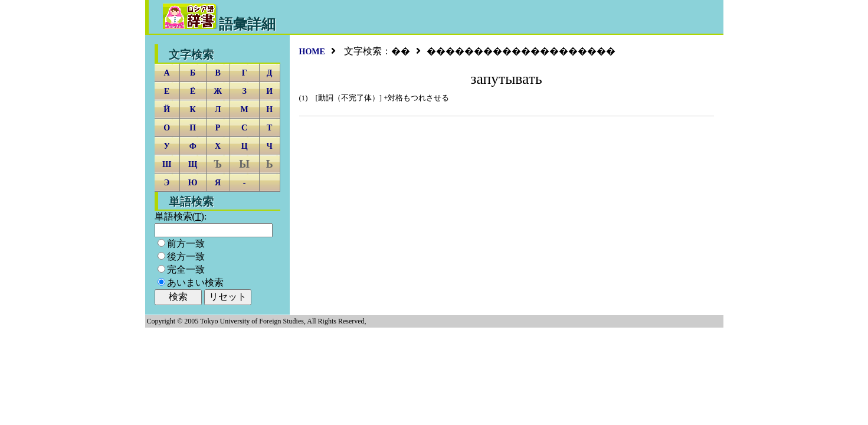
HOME (312, 52)
